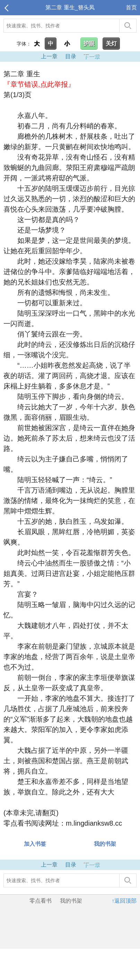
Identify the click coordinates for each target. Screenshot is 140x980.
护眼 (89, 44)
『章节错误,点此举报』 (39, 84)
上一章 (49, 56)
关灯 (111, 44)
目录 (71, 56)
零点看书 (41, 901)
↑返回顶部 (124, 901)
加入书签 (35, 844)
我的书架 (105, 844)
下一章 (91, 56)
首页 (131, 7)
